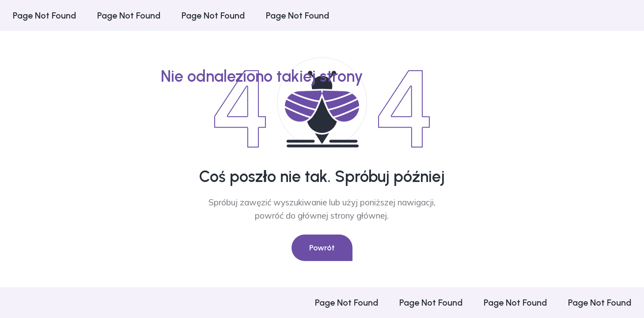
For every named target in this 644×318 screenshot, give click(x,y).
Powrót (322, 248)
